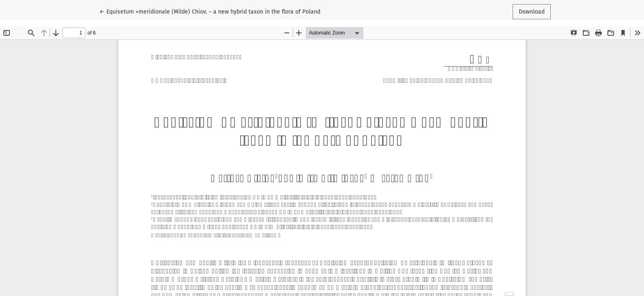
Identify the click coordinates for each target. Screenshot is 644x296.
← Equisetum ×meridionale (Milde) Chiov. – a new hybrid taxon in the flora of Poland (210, 11)
